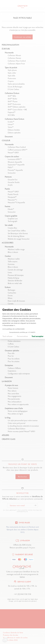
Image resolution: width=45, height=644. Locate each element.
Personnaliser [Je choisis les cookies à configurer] (22, 336)
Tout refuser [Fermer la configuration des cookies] (7, 336)
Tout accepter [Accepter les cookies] (38, 336)
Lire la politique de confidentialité (13, 329)
